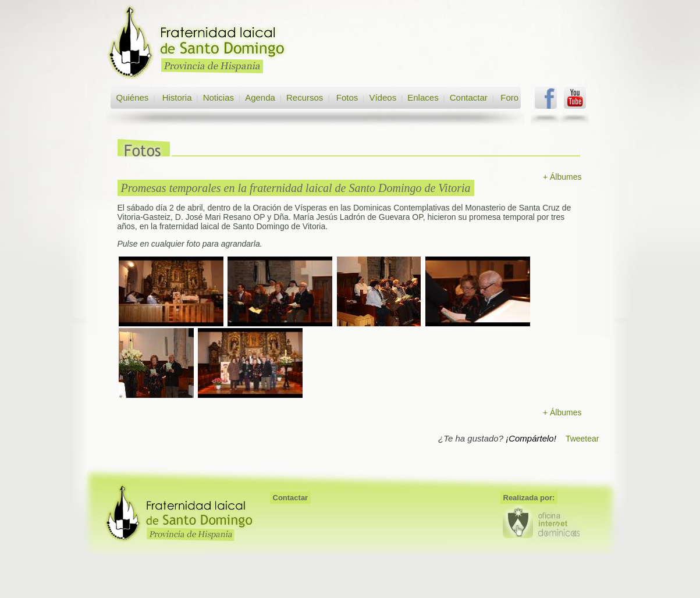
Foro (509, 97)
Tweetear (582, 439)
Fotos (347, 97)
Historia (176, 97)
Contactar (469, 97)
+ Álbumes (562, 177)
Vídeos (383, 97)
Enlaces (423, 97)
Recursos (305, 97)
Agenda (260, 97)
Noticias (218, 97)
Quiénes (133, 97)
